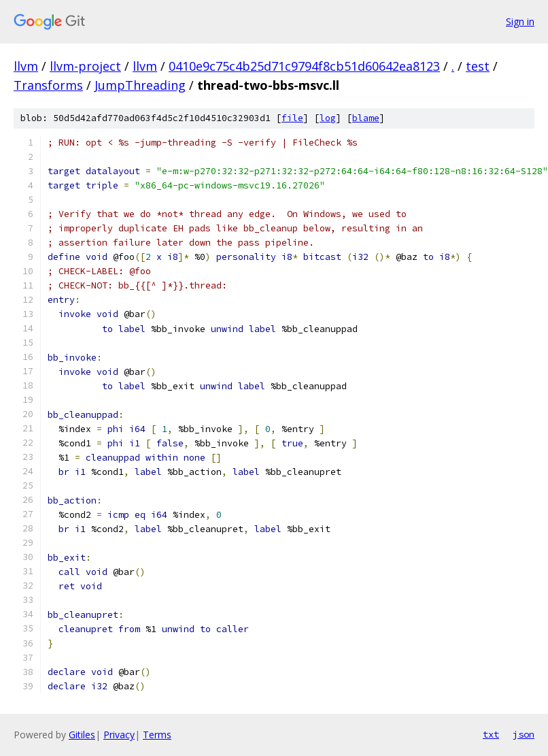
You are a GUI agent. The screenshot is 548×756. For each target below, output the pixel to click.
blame (366, 118)
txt (491, 734)
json (524, 734)
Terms (157, 735)
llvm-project (85, 66)
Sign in (520, 21)
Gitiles (82, 735)
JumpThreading (140, 85)
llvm (26, 66)
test (478, 66)
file (292, 118)
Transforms (48, 85)
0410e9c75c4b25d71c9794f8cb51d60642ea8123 (304, 66)
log (328, 118)
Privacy (119, 735)
